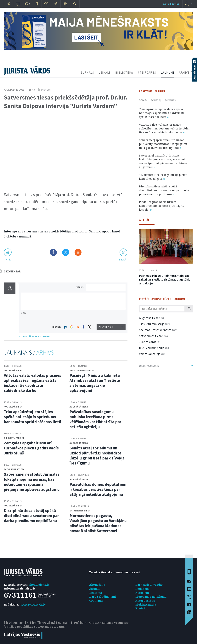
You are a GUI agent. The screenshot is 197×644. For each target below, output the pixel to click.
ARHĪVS (184, 72)
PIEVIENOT (106, 327)
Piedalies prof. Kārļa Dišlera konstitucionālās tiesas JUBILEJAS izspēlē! (162, 206)
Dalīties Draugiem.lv (78, 252)
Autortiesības (145, 601)
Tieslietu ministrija (82, 370)
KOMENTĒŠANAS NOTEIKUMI (35, 336)
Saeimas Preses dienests (155, 330)
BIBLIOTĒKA (124, 72)
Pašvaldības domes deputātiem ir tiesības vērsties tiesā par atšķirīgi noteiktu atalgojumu (98, 489)
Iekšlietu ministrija (152, 348)
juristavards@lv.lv (33, 604)
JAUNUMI (168, 72)
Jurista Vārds (148, 342)
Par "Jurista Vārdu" (149, 585)
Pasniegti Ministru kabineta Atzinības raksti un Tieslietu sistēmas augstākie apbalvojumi (95, 383)
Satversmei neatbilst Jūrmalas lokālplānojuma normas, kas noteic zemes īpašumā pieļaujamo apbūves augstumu (32, 482)
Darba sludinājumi (103, 597)
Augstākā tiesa (13, 370)
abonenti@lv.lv (39, 585)
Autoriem (142, 593)
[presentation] (106, 317)
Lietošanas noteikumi (151, 597)
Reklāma (96, 593)
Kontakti (142, 608)
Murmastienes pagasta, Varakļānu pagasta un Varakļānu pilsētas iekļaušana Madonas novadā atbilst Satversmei (98, 523)
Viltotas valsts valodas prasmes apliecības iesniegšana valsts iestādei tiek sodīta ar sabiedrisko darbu (33, 383)
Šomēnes (170, 100)
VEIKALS (105, 72)
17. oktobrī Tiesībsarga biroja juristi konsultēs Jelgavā (163, 177)
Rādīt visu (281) (166, 366)
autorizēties (171, 4)
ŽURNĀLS (87, 72)
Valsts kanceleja (150, 354)
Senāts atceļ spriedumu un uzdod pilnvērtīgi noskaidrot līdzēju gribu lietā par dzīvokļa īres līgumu (97, 456)
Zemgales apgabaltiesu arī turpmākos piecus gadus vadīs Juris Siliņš (31, 448)
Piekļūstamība (146, 604)
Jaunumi (46, 90)
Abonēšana (97, 585)
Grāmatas (96, 601)
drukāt (123, 260)
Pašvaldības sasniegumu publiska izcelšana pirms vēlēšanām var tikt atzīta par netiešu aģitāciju (95, 419)
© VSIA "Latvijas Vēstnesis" (109, 623)
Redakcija (143, 589)
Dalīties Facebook (53, 252)
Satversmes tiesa (14, 469)
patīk (8, 260)
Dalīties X (66, 252)
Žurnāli (94, 589)
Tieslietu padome (14, 438)
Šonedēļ (156, 100)
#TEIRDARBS (147, 72)
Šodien (143, 100)
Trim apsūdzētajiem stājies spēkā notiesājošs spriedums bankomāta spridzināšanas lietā (32, 417)
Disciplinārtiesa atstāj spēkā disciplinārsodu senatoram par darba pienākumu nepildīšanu (31, 516)
